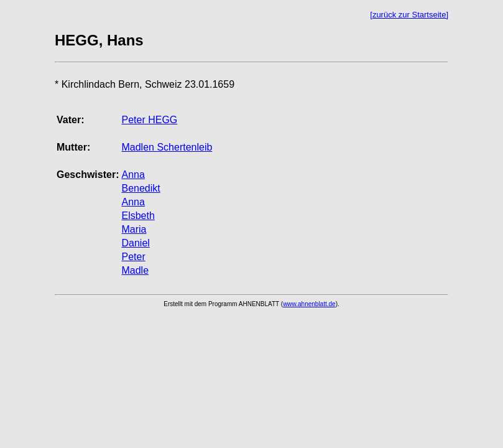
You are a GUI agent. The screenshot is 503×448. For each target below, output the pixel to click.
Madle (135, 270)
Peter (133, 257)
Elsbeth (138, 216)
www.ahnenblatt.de (309, 304)
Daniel (135, 243)
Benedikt (141, 188)
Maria (134, 229)
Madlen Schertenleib (167, 147)
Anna (133, 175)
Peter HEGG (149, 120)
